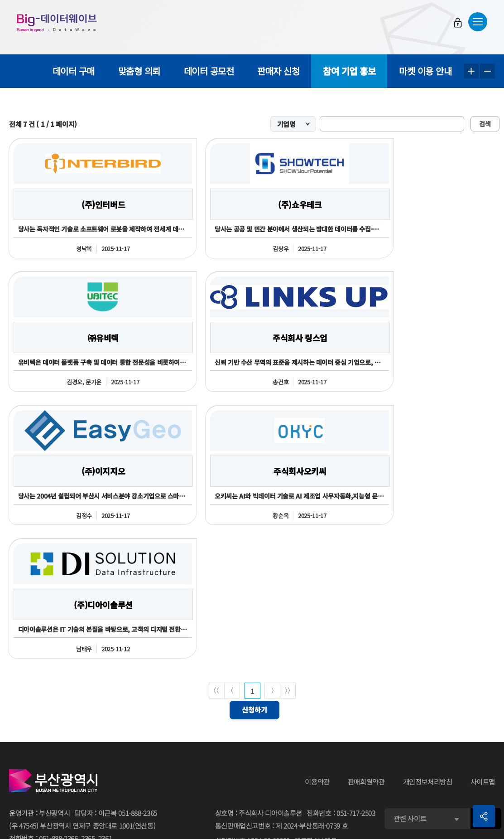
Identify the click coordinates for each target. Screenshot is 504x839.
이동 (486, 686)
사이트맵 (483, 650)
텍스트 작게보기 (487, 71)
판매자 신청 (278, 71)
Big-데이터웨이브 (59, 24)
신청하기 (254, 578)
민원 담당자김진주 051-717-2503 (263, 788)
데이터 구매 (74, 71)
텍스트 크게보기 (471, 71)
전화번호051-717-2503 (341, 681)
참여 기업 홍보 (349, 71)
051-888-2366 (58, 706)
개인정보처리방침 (428, 650)
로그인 (456, 23)
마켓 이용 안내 (425, 71)
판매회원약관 (366, 650)
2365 (88, 706)
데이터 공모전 (209, 71)
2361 (105, 706)
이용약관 (317, 650)
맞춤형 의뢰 (139, 71)
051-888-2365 (138, 681)
